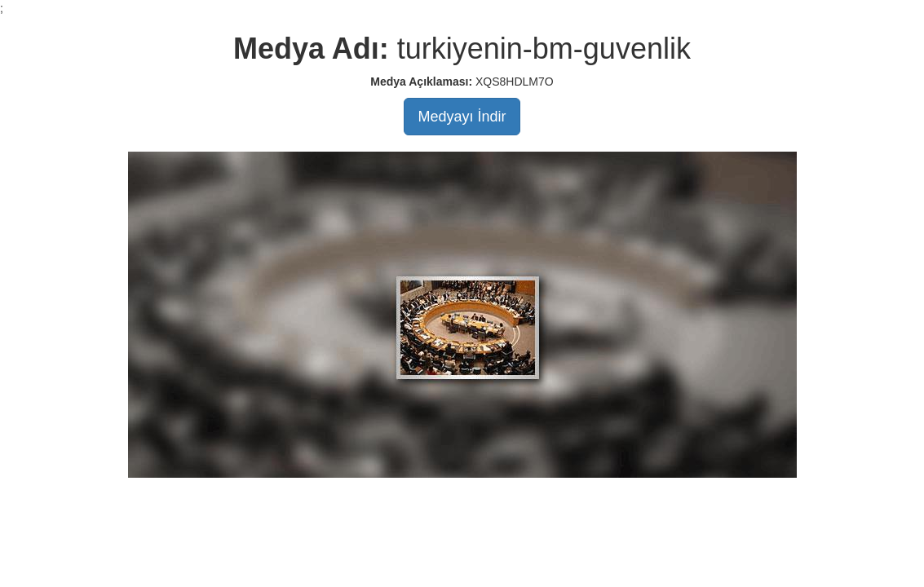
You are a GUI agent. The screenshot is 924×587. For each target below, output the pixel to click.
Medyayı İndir (462, 117)
